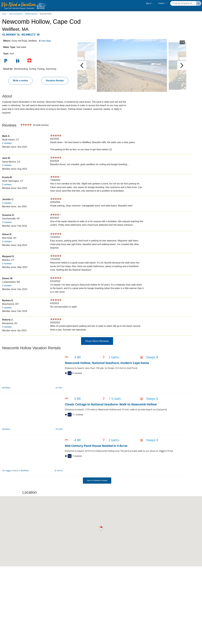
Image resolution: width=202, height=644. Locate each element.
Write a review (20, 81)
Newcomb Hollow (46, 14)
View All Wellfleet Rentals (97, 480)
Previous (82, 65)
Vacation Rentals (55, 81)
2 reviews (7, 143)
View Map (46, 41)
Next (182, 65)
